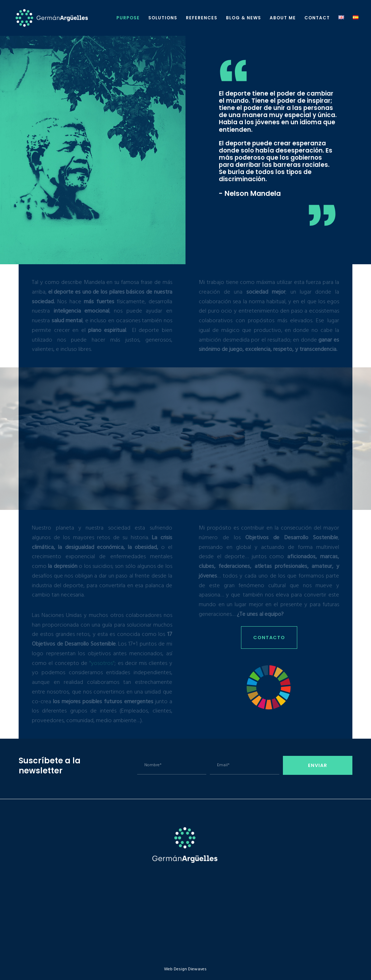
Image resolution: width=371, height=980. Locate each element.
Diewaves (197, 969)
